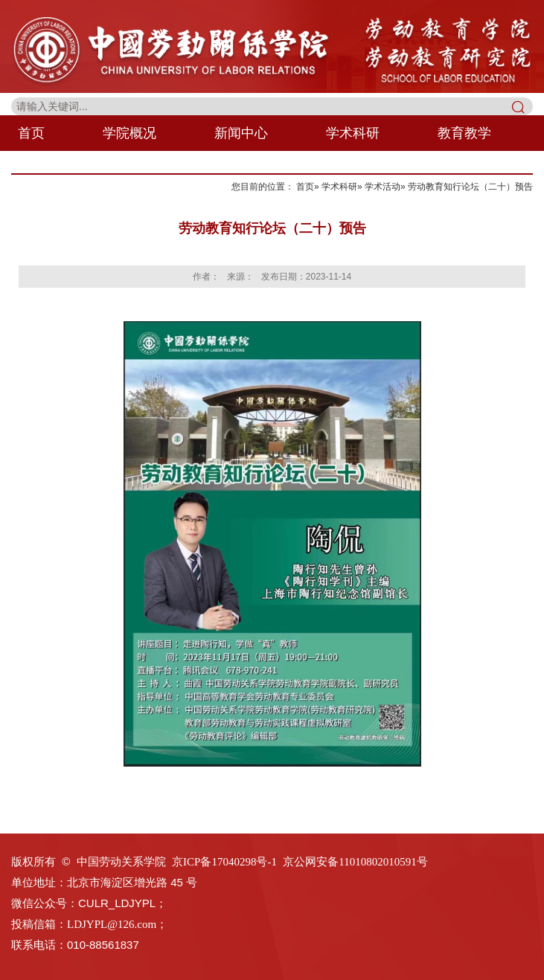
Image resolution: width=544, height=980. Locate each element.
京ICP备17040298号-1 (224, 862)
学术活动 (383, 187)
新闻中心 (241, 133)
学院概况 (129, 133)
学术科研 (353, 133)
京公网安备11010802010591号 (355, 862)
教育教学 (464, 133)
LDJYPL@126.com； (117, 924)
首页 (31, 133)
